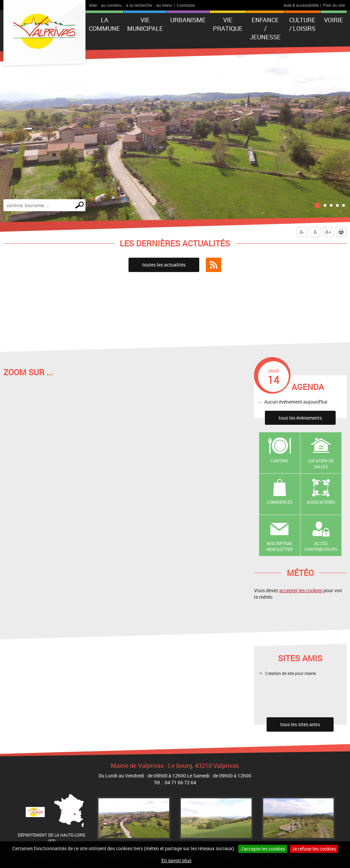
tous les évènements (300, 418)
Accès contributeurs (321, 546)
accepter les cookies (301, 590)
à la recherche (139, 5)
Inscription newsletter (280, 546)
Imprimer (342, 232)
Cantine (279, 461)
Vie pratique (228, 24)
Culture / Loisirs (302, 24)
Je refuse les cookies (314, 849)
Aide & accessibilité (301, 5)
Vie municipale (145, 24)
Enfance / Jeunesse (265, 28)
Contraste (186, 5)
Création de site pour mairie (291, 673)
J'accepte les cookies (263, 849)
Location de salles (321, 464)
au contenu (111, 5)
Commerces (279, 502)
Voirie (334, 20)
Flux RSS (213, 265)
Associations (321, 502)
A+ (328, 232)
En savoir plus (176, 860)
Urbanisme (188, 20)
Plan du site (334, 5)
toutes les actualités (164, 265)
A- (302, 232)
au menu (164, 5)
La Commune (104, 24)
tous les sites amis (300, 724)
